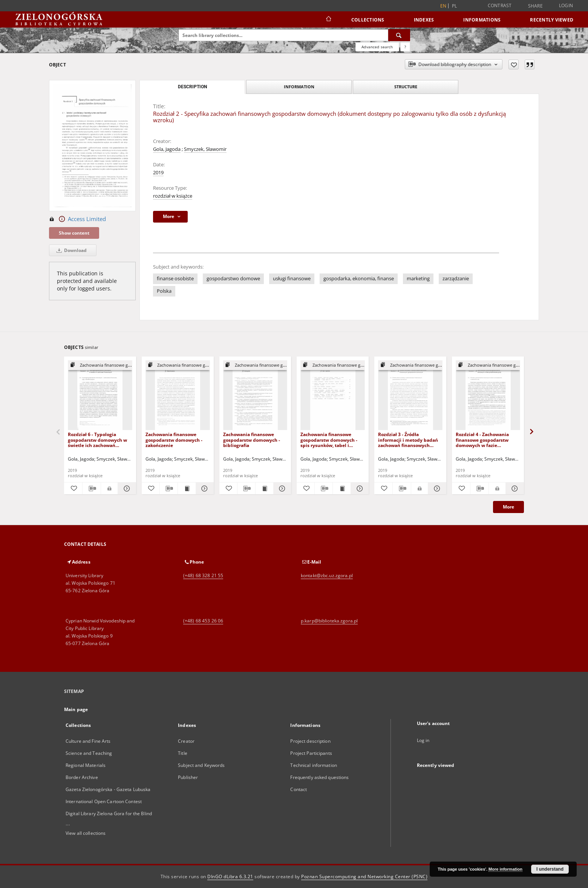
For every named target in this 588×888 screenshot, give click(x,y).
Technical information (314, 765)
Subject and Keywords (201, 765)
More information (505, 869)
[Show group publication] (100, 365)
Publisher (188, 777)
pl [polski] (455, 6)
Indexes (424, 20)
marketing (418, 279)
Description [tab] (192, 87)
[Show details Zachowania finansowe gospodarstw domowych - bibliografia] (281, 489)
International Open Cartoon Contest (104, 801)
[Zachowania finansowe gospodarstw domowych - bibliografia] (255, 396)
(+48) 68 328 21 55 (203, 575)
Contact (299, 789)
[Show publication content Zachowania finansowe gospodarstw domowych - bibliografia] (264, 489)
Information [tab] (299, 87)
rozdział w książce (173, 196)
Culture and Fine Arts (88, 741)
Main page (76, 709)
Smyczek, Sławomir (205, 149)
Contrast (500, 5)
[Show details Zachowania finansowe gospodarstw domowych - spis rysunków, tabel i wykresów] (359, 489)
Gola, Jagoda (167, 149)
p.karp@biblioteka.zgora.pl (329, 621)
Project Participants (311, 753)
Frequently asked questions (319, 777)
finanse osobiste (175, 279)
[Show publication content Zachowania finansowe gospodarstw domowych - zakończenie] (187, 489)
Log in (423, 740)
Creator (186, 741)
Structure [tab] (406, 87)
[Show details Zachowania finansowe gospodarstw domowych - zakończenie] (204, 489)
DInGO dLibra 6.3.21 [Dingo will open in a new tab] (230, 876)
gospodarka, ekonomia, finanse (359, 279)
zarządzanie (456, 279)
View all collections (86, 833)
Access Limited (77, 219)
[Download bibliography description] (92, 489)
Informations (482, 20)
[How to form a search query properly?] (405, 47)
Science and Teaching (89, 753)
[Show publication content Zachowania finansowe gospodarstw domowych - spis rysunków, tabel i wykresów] (342, 489)
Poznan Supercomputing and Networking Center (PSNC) (364, 876)
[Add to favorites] (514, 65)
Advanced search (377, 47)
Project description (310, 741)
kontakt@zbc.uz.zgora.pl (327, 575)
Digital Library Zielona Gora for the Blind (109, 813)
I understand (550, 869)
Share (535, 6)
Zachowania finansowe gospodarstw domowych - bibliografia (252, 440)
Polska (164, 291)
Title (183, 753)
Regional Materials (86, 765)
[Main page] (328, 20)
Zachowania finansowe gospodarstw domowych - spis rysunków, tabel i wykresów (329, 440)
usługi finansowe (292, 279)
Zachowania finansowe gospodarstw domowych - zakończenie (174, 440)
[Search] (399, 35)
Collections (368, 20)
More (508, 507)
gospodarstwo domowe (233, 279)
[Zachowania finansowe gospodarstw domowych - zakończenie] (178, 396)
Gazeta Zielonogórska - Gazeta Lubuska (108, 789)
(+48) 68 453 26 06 (203, 621)
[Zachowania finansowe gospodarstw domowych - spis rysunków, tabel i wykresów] (333, 396)
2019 (158, 173)
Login (566, 5)
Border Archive (82, 777)
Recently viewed (552, 20)
